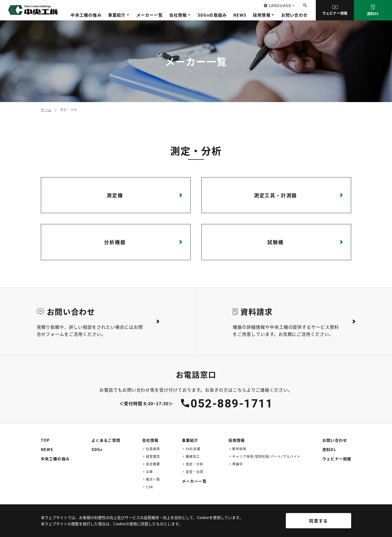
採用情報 (262, 15)
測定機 (115, 195)
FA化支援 (193, 449)
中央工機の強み (86, 15)
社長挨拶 (153, 449)
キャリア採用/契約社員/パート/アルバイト (266, 456)
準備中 (238, 464)
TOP (45, 440)
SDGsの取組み (212, 15)
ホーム (46, 110)
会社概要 (153, 464)
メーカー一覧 (150, 15)
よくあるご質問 (106, 440)
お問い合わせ (294, 15)
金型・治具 (195, 472)
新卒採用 (239, 449)
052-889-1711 (232, 403)
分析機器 (115, 242)
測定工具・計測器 (275, 195)
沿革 (149, 472)
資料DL (373, 10)
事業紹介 (117, 15)
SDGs (97, 449)
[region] (196, 525)
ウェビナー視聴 (335, 10)
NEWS (240, 15)
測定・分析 (195, 464)
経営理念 (153, 456)
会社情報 (178, 15)
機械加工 (193, 456)
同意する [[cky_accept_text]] (318, 521)
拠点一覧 (153, 479)
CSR (149, 487)
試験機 (275, 242)
